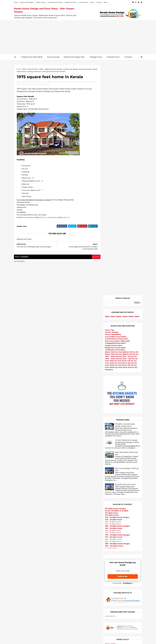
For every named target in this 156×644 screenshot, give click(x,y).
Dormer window (65, 561)
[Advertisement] (78, 37)
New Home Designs (66, 515)
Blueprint (62, 622)
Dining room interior (66, 566)
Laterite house (64, 598)
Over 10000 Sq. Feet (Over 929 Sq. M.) (121, 137)
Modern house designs (68, 470)
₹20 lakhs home (111, 285)
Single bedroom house (68, 633)
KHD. (61, 641)
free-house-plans (65, 502)
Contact (100, 2)
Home (16, 2)
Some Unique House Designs (122, 467)
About (93, 2)
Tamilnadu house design (68, 558)
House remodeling (66, 601)
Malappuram (20, 552)
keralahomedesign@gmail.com (116, 581)
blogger (95, 257)
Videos (61, 553)
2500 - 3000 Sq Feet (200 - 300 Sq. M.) (121, 129)
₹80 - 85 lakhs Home (113, 309)
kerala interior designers (68, 593)
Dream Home (63, 603)
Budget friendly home (67, 534)
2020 (19, 457)
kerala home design (71, 69)
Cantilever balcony (66, 625)
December (21, 478)
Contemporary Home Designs (70, 473)
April (18, 502)
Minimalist (62, 587)
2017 (19, 466)
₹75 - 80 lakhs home (113, 307)
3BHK (42, 69)
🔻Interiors (128, 57)
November (21, 481)
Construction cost (66, 542)
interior (61, 494)
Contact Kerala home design (126, 210)
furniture (134, 521)
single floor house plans (68, 545)
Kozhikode (19, 550)
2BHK (112, 87)
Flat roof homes (65, 475)
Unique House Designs (68, 539)
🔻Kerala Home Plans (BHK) (31, 57)
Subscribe (122, 346)
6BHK (136, 87)
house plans (115, 113)
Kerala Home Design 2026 (74, 57)
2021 (19, 454)
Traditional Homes (71, 2)
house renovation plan (67, 595)
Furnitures (62, 617)
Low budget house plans (115, 107)
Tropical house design (67, 569)
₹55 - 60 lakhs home (113, 298)
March (19, 505)
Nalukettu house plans (68, 619)
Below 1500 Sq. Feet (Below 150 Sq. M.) (121, 124)
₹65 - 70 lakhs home (112, 303)
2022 (19, 451)
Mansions (108, 140)
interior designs (123, 521)
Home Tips (109, 100)
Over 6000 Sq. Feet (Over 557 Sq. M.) (120, 135)
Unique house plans (113, 115)
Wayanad (18, 563)
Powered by (122, 353)
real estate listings (121, 534)
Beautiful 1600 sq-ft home (125, 255)
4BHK (124, 87)
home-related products (121, 523)
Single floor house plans (115, 118)
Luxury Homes (84, 2)
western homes (65, 585)
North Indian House (66, 577)
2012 (19, 518)
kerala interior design (67, 529)
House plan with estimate (69, 563)
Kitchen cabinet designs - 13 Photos (125, 494)
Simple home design (67, 574)
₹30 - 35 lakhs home (113, 290)
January (20, 511)
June (18, 496)
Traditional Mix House (67, 606)
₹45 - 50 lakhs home (112, 294)
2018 (19, 463)
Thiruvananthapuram (24, 559)
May (18, 499)
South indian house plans (69, 526)
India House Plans (65, 481)
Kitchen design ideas (67, 571)
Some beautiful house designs (123, 458)
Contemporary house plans (116, 109)
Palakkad (18, 555)
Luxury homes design (67, 489)
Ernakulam (19, 537)
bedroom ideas (64, 555)
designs (111, 102)
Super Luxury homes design (70, 521)
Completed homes (66, 531)
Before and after (65, 630)
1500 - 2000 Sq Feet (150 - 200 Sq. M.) (120, 126)
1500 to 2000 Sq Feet (31, 69)
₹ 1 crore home (110, 318)
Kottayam (19, 548)
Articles (61, 547)
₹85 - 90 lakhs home (113, 311)
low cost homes (65, 579)
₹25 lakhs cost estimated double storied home (124, 195)
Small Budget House (67, 491)
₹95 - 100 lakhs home (113, 316)
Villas (60, 499)
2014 (19, 475)
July (18, 493)
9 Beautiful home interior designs (124, 449)
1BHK (107, 87)
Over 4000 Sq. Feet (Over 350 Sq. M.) (120, 133)
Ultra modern (63, 550)
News (106, 2)
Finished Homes (113, 57)
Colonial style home (66, 505)
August (20, 490)
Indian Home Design (66, 523)
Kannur (18, 541)
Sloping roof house (40, 71)
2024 (19, 444)
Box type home (64, 497)
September (21, 487)
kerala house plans (66, 609)
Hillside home (64, 614)
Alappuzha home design (54, 69)
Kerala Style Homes (24, 71)
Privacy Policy (110, 414)
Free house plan (53, 57)
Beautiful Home (65, 486)
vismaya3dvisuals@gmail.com (35, 217)
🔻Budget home (95, 57)
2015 (19, 472)
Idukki (17, 539)
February (20, 508)
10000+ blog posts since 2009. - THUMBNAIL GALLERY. (33, 641)
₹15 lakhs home (111, 283)
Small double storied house (70, 510)
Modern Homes (41, 2)
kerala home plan (86, 69)
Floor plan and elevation (68, 513)
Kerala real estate (65, 627)
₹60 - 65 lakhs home (112, 300)
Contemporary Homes (56, 2)
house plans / (117, 111)
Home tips (62, 611)
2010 (19, 524)
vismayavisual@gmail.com (59, 217)
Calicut (28, 550)
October (20, 484)
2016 (19, 469)
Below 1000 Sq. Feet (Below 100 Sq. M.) (121, 122)
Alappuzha (19, 535)
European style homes (67, 582)
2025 (19, 441)
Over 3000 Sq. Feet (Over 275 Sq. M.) (120, 131)
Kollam (17, 546)
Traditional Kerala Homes (69, 518)
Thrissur (18, 561)
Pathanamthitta (21, 557)
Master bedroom (65, 590)
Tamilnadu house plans (114, 120)
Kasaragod (19, 544)
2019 (19, 460)
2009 (19, 527)
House (112, 104)
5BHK (130, 87)
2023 (19, 448)
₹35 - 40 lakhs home (112, 292)
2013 (19, 515)
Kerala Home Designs (27, 2)
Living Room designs (67, 537)
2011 (19, 521)
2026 (19, 438)
